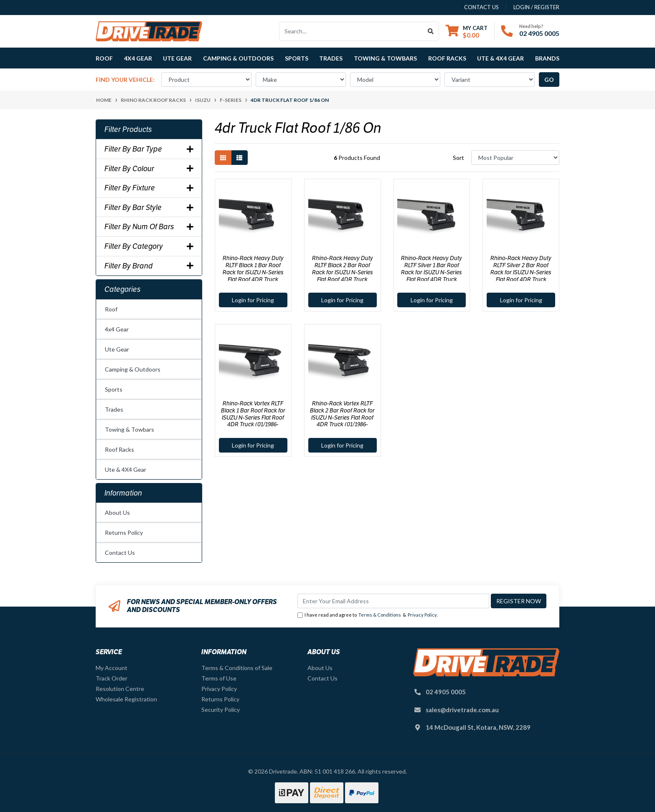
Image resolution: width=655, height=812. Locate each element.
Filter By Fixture (149, 188)
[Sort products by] (515, 158)
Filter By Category (149, 246)
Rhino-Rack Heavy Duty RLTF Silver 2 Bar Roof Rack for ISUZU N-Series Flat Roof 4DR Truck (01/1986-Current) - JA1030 (521, 272)
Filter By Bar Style (149, 207)
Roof (111, 309)
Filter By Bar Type (149, 149)
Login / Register (536, 7)
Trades (114, 409)
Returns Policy (124, 532)
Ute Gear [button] (177, 58)
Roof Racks (119, 449)
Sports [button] (297, 58)
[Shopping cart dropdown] (467, 32)
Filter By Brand (149, 266)
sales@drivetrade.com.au (462, 710)
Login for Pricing (253, 300)
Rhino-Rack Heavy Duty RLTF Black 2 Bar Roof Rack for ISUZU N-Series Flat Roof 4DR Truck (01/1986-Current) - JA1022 (343, 272)
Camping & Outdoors (133, 369)
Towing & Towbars (129, 429)
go (549, 80)
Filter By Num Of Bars (149, 227)
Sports (114, 389)
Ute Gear (117, 349)
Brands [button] (547, 58)
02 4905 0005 (539, 33)
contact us (481, 7)
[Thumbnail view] (223, 158)
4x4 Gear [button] (138, 58)
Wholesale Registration (126, 699)
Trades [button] (331, 58)
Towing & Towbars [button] (385, 58)
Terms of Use (219, 678)
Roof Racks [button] (447, 58)
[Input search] (351, 31)
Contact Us (120, 553)
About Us (117, 512)
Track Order (112, 678)
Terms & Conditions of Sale (237, 668)
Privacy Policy (422, 615)
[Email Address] (393, 601)
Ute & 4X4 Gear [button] (500, 58)
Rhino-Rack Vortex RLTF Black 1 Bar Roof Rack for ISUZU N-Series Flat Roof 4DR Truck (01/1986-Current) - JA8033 (253, 417)
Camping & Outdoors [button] (238, 58)
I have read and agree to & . (368, 615)
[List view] (239, 158)
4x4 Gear (117, 329)
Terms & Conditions (380, 615)
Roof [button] (104, 58)
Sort (458, 158)
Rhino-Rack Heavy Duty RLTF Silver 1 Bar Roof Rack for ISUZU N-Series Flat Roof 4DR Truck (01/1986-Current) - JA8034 (432, 272)
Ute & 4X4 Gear (126, 469)
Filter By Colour (149, 169)
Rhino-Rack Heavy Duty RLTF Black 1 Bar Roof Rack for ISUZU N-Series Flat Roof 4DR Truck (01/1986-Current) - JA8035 (253, 272)
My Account (112, 668)
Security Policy (221, 710)
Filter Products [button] (128, 129)
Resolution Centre (120, 689)
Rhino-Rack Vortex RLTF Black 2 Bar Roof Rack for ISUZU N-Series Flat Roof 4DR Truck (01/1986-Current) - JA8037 (342, 417)
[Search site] (431, 31)
